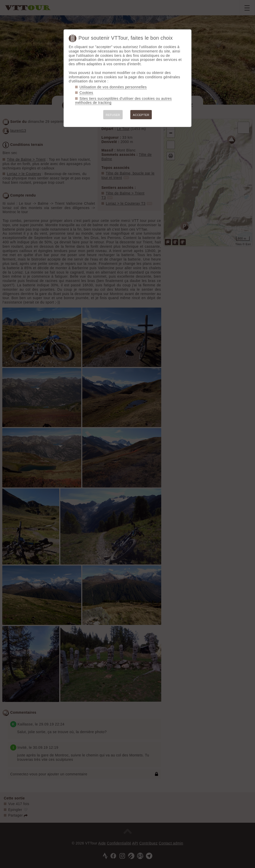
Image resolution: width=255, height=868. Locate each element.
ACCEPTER (141, 115)
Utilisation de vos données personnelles (113, 87)
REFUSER (113, 115)
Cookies (86, 93)
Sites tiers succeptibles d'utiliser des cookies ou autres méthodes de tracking (123, 101)
